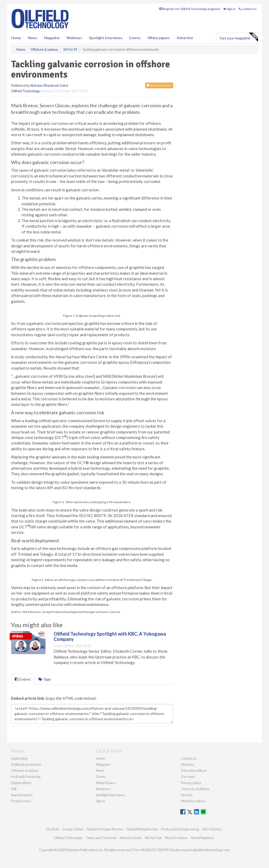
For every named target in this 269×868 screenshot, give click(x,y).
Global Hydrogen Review (105, 829)
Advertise (185, 38)
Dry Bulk (53, 829)
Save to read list (159, 85)
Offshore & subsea (25, 770)
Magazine (52, 38)
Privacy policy (191, 783)
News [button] (33, 38)
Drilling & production (26, 764)
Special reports (22, 795)
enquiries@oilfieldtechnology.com (205, 850)
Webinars (74, 38)
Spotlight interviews (106, 38)
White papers (159, 38)
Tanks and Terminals (101, 838)
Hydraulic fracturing (26, 777)
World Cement (131, 838)
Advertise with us (194, 770)
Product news (21, 801)
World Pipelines (203, 838)
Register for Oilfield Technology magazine (190, 9)
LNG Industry (212, 829)
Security (187, 795)
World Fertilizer (176, 838)
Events (135, 38)
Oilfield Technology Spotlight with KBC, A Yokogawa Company (110, 636)
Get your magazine (239, 37)
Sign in (230, 9)
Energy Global (73, 829)
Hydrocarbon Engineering (180, 829)
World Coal (153, 838)
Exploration (19, 758)
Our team (188, 777)
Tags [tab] (45, 679)
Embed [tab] (23, 679)
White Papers (106, 783)
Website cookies (193, 801)
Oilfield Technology (25, 91)
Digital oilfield (21, 783)
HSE (14, 789)
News (100, 770)
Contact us (248, 9)
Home (16, 38)
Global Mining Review (142, 829)
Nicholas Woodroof (44, 85)
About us (187, 764)
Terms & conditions (195, 789)
